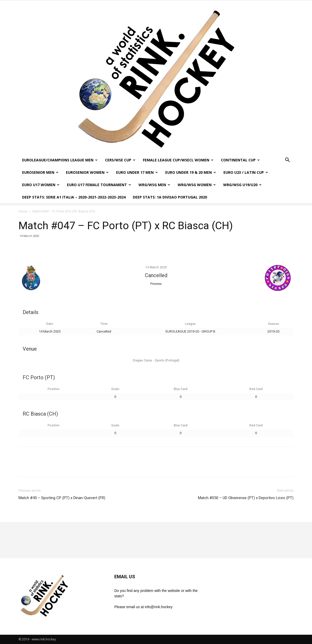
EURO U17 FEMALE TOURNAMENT (99, 185)
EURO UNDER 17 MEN (137, 172)
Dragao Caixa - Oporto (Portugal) (156, 360)
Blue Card (181, 389)
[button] (287, 160)
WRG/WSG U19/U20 (242, 185)
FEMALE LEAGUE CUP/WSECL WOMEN (178, 160)
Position (54, 389)
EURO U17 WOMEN (41, 185)
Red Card (256, 389)
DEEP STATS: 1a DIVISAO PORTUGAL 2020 (170, 197)
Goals (115, 389)
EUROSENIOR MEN (40, 172)
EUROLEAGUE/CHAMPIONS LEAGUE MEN (60, 160)
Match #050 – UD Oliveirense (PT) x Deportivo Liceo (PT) (246, 498)
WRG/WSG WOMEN (197, 185)
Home (23, 211)
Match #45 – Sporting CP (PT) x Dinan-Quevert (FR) (62, 498)
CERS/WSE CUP (120, 160)
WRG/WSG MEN (154, 185)
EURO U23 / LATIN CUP (246, 172)
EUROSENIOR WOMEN (87, 172)
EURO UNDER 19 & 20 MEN (191, 172)
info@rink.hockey (159, 607)
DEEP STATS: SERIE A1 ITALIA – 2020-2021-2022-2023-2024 (74, 197)
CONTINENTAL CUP (240, 160)
